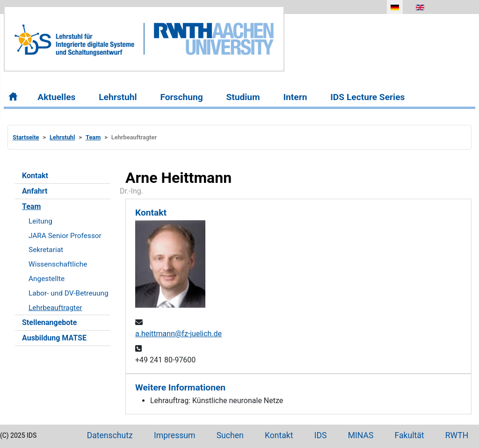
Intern (295, 97)
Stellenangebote (49, 322)
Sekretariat (46, 250)
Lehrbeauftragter (55, 308)
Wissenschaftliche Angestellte (58, 271)
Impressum (175, 435)
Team (31, 206)
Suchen (230, 435)
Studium (243, 97)
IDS (321, 435)
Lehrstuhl (118, 97)
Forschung (181, 97)
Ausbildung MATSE (54, 338)
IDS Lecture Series (367, 97)
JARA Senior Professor (65, 236)
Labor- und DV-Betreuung (69, 293)
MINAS (361, 435)
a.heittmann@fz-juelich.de (178, 334)
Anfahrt (35, 191)
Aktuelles (56, 97)
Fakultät (410, 435)
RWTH (457, 435)
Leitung (40, 221)
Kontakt (35, 176)
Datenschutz (110, 435)
